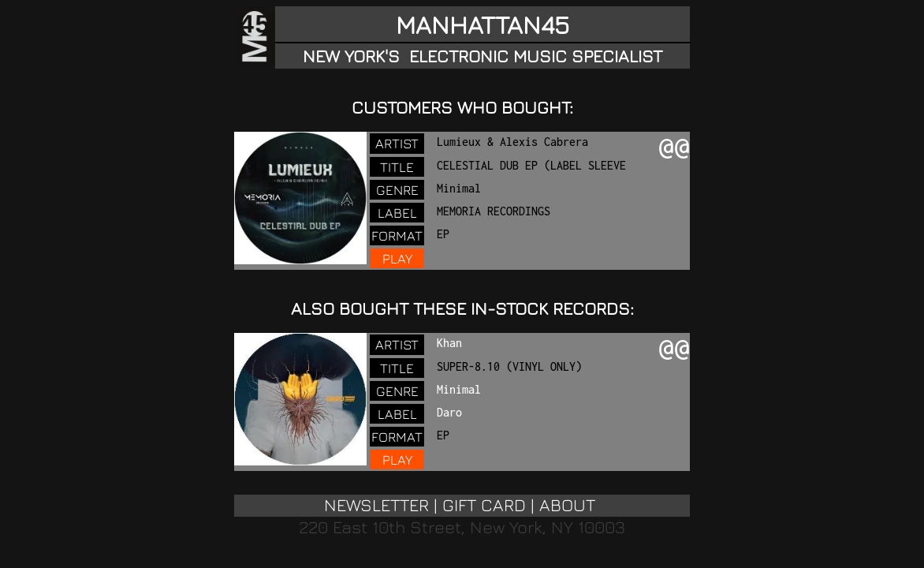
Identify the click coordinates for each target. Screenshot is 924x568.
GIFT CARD (484, 505)
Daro (449, 412)
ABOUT (567, 505)
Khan (449, 343)
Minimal (459, 389)
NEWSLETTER (376, 505)
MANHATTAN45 (482, 24)
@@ (674, 148)
